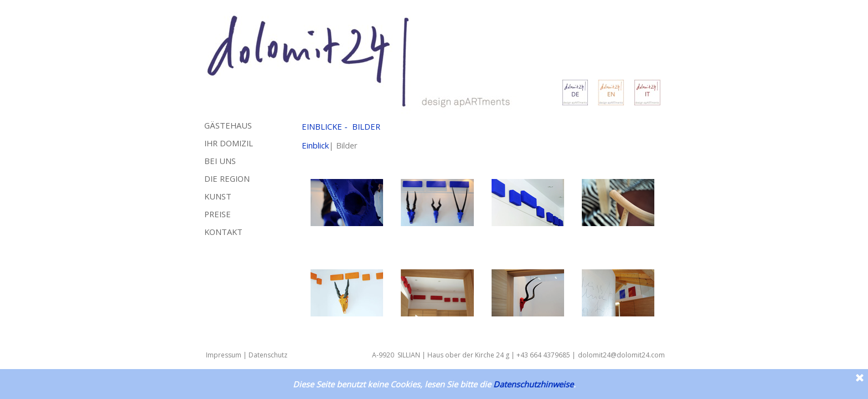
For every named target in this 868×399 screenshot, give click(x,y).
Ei (305, 145)
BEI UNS (220, 161)
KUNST (218, 196)
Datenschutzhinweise (533, 384)
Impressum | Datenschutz (247, 355)
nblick (319, 145)
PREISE (218, 214)
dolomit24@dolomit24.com (621, 355)
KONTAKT (223, 232)
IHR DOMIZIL (229, 143)
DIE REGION (227, 178)
